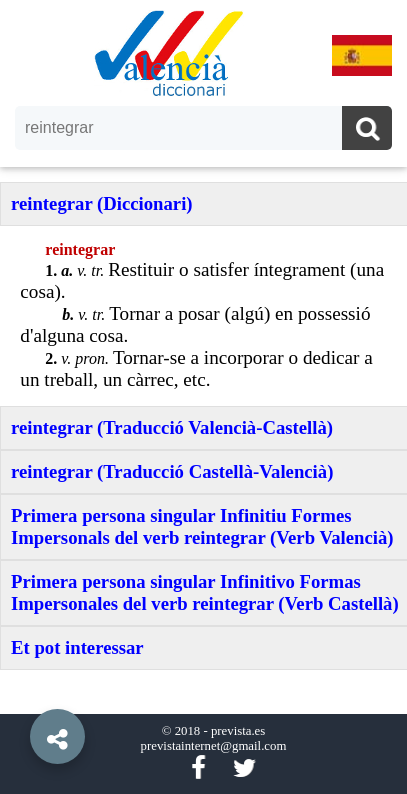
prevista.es (238, 731)
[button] (20, 691)
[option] (203, 397)
